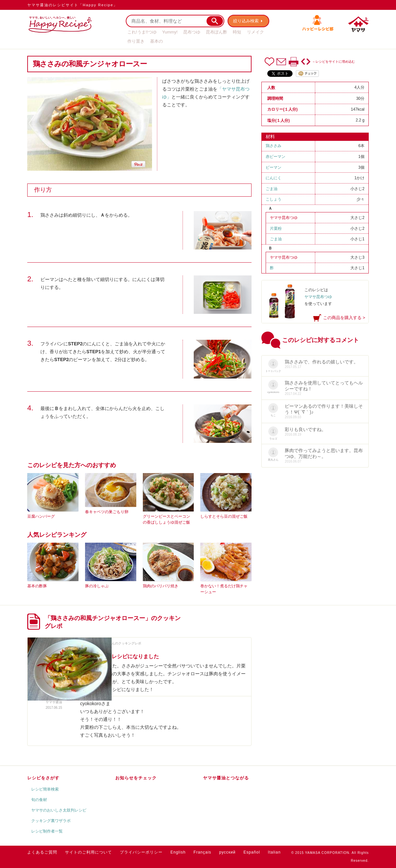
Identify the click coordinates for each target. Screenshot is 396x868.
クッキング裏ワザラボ (51, 821)
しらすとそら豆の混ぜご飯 (224, 516)
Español (252, 852)
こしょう (274, 199)
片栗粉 (276, 228)
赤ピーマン (275, 157)
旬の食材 (39, 800)
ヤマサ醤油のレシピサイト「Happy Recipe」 (72, 5)
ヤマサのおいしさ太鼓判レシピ (59, 810)
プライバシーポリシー (141, 852)
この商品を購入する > (344, 318)
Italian (274, 852)
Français (202, 852)
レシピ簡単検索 (45, 789)
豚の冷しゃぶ (97, 586)
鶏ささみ (274, 146)
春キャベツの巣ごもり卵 (107, 512)
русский (227, 852)
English (178, 852)
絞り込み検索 (246, 21)
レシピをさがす (43, 778)
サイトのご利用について (88, 852)
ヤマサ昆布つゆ (284, 218)
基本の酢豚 (37, 586)
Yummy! (170, 32)
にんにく (274, 178)
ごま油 (272, 189)
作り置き (136, 41)
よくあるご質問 (42, 852)
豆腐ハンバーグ (41, 516)
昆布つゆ (192, 32)
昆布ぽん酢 (217, 32)
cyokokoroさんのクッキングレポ (117, 643)
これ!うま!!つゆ (142, 32)
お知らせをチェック (136, 778)
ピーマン (274, 167)
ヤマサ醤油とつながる (226, 778)
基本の (156, 41)
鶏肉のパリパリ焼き (161, 586)
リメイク (255, 32)
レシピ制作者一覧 (47, 831)
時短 (237, 32)
